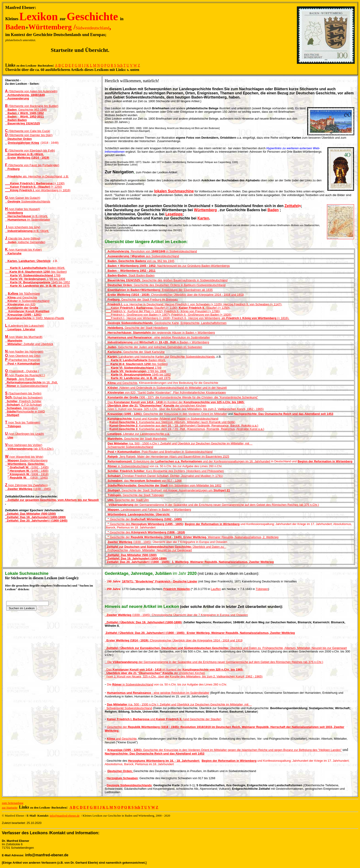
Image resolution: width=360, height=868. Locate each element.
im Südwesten (24, 294)
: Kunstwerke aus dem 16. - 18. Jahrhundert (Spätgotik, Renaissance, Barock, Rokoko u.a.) (184, 426)
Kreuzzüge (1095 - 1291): (124, 414)
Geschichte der (144, 519)
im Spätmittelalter (28, 220)
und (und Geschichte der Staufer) (164, 719)
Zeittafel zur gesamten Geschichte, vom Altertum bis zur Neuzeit (52, 500)
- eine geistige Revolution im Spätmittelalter (158, 337)
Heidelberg (14, 213)
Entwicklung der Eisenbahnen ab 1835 (159, 290)
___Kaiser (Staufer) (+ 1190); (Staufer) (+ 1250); (168, 308)
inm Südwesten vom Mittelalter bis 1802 (164, 485)
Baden (273, 210)
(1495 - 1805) (28, 471)
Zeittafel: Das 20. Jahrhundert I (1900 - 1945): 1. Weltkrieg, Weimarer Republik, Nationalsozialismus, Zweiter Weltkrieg (190, 562)
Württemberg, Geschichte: (25, 464)
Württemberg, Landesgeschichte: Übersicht (138, 514)
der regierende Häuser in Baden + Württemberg (160, 333)
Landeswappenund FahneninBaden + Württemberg (148, 510)
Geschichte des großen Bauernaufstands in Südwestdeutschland (167, 280)
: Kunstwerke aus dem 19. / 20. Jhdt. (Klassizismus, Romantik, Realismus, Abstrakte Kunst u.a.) (187, 429)
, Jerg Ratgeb (20, 379)
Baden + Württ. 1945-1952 (24, 113)
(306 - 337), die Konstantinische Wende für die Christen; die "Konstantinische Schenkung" (182, 397)
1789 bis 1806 (56, 279)
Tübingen (13, 426)
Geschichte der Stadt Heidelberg (137, 328)
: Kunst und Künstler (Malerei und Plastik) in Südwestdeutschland (162, 419)
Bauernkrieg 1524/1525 (22, 123)
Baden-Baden (16, 120)
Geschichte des (144, 524)
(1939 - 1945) (28, 489)
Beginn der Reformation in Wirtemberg (325, 461)
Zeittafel (291, 206)
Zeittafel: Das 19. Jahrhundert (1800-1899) (137, 558)
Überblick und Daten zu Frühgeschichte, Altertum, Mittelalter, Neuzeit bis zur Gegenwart (226, 648)
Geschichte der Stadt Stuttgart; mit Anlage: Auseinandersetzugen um (168, 490)
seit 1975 (63, 286)
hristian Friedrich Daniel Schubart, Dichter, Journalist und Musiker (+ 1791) (174, 476)
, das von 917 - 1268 (144, 481)
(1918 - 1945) (28, 478)
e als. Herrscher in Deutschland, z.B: (37, 176)
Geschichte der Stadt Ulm (127, 500)
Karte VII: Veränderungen (28, 279)
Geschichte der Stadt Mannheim (136, 439)
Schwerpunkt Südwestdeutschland (129, 447)
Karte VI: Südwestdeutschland (32, 275)
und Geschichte (21, 297)
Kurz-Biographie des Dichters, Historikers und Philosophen (165, 471)
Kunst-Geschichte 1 (124, 422)
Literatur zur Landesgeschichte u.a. (138, 434)
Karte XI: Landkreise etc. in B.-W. (34, 286)
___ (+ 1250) (34, 187)
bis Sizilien (59, 272)
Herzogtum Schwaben (122, 778)
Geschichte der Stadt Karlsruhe (135, 352)
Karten (203, 218)
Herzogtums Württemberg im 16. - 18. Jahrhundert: (164, 761)
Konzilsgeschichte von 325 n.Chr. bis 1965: (214, 402)
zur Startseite (10, 808)
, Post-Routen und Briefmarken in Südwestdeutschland (159, 452)
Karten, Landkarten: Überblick (28, 261)
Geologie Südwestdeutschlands (129, 785)
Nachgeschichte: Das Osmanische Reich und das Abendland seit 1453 (284, 414)
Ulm (9, 437)
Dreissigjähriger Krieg (23, 143)
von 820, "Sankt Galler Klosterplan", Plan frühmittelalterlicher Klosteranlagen (166, 392)
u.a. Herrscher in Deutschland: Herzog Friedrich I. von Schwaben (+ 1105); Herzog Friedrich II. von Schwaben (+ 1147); (195, 304)
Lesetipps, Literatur (20, 329)
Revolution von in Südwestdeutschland (151, 251)
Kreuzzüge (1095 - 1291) (23, 315)
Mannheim (14, 341)
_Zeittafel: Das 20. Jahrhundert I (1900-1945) (36, 521)
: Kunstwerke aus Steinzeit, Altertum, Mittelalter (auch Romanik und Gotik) (186, 422)
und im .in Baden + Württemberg (157, 342)
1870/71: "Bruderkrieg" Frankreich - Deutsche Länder (160, 581)
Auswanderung (17, 98)
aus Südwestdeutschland (142, 256)
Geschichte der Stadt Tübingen (135, 495)
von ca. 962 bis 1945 (140, 261)
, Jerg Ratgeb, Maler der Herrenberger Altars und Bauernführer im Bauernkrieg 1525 (167, 456)
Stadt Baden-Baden (130, 275)
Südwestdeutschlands (28, 201)
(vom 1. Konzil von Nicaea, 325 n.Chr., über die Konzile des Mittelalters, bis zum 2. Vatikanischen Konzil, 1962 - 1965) (186, 409)
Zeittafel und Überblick (30, 344)
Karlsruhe (13, 253)
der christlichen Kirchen (172, 406)
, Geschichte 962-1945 (26, 110)
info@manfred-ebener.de (65, 816)
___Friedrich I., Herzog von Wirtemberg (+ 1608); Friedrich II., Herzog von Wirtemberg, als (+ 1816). (197, 318)
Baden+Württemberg (26, 460)
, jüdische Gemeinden (25, 242)
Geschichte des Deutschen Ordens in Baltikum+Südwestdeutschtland (166, 285)
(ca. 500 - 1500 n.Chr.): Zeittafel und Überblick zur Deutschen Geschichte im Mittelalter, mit (180, 443)
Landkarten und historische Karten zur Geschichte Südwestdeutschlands (160, 357)
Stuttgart (12, 415)
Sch (120, 65)
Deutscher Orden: (120, 771)
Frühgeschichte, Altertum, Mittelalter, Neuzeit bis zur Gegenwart (149, 550)
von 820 (20, 304)
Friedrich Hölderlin (177, 589)
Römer (112, 466)
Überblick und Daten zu (166, 547)
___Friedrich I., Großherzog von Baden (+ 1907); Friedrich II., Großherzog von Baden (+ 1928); (169, 315)
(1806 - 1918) (28, 474)
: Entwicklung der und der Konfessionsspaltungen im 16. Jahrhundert (189, 461)
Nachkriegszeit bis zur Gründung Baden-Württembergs (168, 266)
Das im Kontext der (146, 402)
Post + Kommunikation (22, 364)
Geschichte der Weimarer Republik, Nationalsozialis (181, 537)
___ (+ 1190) (35, 183)
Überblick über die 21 (122, 406)
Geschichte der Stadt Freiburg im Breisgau (142, 299)
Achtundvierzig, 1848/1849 (25, 95)
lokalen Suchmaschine (174, 191)
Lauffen (216, 589)
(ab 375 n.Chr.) (29, 449)
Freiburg (12, 169)
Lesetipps (174, 214)
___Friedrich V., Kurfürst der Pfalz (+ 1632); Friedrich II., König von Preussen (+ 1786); (163, 311)
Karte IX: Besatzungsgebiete (31, 282)
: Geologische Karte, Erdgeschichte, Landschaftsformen (166, 323)
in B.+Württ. (27, 216)
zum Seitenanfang (13, 803)
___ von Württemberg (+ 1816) (38, 190)
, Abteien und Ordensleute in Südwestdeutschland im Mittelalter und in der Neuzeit (166, 388)
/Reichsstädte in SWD (25, 412)
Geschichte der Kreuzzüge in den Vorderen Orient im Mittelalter (185, 414)
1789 (57, 275)
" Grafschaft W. (19, 467)
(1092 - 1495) (40, 467)
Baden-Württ (37, 268)
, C (115, 476)
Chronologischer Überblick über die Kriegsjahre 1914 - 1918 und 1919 (196, 295)
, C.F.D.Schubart (23, 405)
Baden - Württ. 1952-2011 (24, 117)
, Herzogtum (21, 408)
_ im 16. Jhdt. (31, 382)
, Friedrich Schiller (23, 401)
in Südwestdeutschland (27, 301)
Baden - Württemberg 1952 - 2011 (131, 271)
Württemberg (205, 210)
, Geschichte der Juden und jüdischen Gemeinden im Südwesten (154, 347)
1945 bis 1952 (61, 282)
